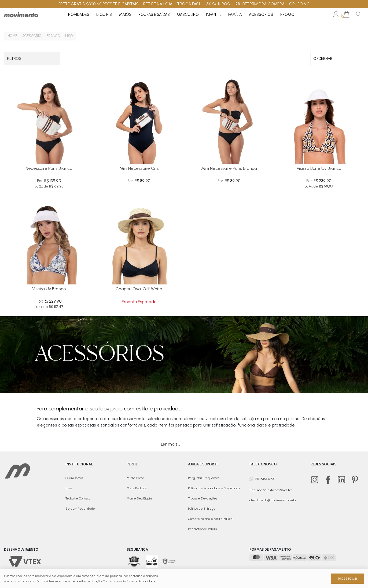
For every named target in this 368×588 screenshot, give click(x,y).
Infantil (214, 14)
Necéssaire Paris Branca (49, 168)
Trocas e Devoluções (203, 498)
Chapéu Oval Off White (139, 289)
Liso (69, 36)
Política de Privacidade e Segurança (214, 488)
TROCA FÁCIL (189, 4)
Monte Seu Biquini (139, 498)
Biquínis (104, 14)
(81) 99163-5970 (265, 479)
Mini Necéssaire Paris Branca (229, 168)
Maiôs (125, 14)
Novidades (79, 14)
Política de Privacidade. (139, 581)
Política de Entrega (202, 509)
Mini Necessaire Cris (139, 168)
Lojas (69, 488)
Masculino (188, 14)
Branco (53, 36)
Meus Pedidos (137, 488)
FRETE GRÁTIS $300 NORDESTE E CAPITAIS (99, 4)
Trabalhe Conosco (78, 498)
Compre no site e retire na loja (210, 519)
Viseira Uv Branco (49, 289)
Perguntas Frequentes (204, 478)
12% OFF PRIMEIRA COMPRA (260, 4)
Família (235, 14)
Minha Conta (135, 478)
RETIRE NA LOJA (158, 4)
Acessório (32, 36)
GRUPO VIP (299, 4)
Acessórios (261, 14)
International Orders (202, 529)
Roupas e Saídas (154, 14)
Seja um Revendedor (81, 509)
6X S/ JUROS (218, 4)
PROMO (287, 14)
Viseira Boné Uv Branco (319, 168)
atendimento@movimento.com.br (273, 500)
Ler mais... (170, 444)
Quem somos (74, 478)
